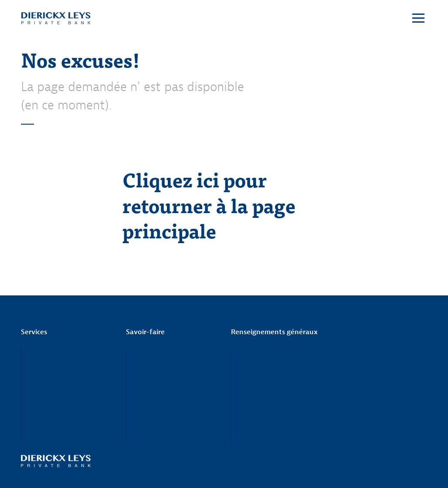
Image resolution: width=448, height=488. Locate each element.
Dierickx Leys (56, 18)
